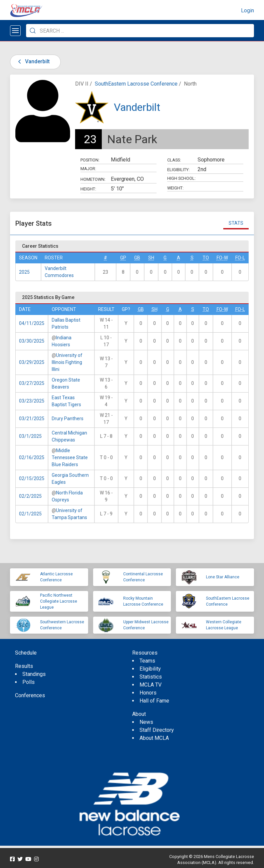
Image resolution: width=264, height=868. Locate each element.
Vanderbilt (33, 61)
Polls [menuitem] (29, 682)
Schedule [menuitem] (26, 653)
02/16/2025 (32, 457)
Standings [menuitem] (34, 674)
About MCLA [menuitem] (154, 738)
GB (137, 258)
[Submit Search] (33, 31)
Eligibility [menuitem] (150, 669)
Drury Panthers (68, 419)
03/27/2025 (32, 383)
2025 (24, 272)
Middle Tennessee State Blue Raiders (70, 457)
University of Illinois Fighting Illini (67, 362)
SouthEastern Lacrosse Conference (136, 84)
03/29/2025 (32, 362)
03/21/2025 (32, 419)
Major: (88, 169)
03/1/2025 (30, 436)
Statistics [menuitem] (151, 677)
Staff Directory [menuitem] (157, 730)
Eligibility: (178, 170)
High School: (181, 178)
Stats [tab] (236, 223)
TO (206, 258)
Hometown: (93, 179)
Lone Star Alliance (223, 577)
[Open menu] (15, 31)
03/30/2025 (32, 341)
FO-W (222, 258)
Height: (88, 189)
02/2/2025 (30, 496)
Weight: (175, 188)
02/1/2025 (30, 514)
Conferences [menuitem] (30, 695)
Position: (90, 160)
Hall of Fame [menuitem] (154, 701)
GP (123, 258)
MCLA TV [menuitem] (151, 685)
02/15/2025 (32, 478)
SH (151, 258)
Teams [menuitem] (147, 661)
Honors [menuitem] (148, 693)
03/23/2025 (32, 401)
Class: (174, 160)
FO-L (240, 258)
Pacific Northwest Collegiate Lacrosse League (59, 601)
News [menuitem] (146, 722)
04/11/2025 (32, 323)
